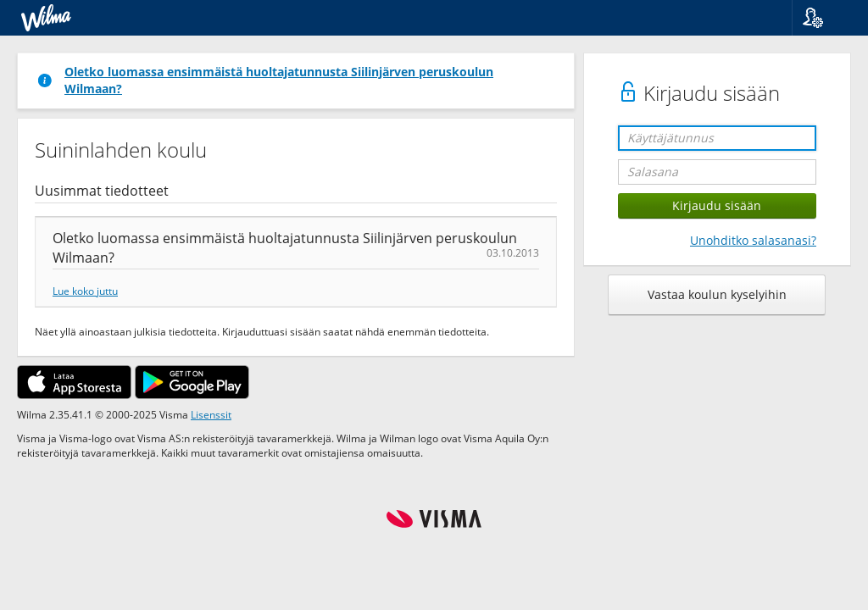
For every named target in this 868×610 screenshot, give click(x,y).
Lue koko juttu (85, 291)
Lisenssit (211, 414)
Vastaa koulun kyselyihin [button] (717, 294)
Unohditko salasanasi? (753, 240)
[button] (823, 18)
